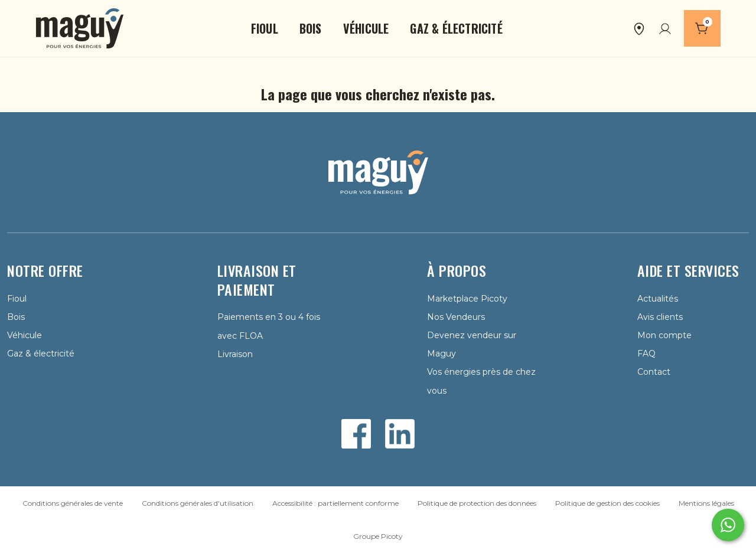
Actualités (658, 299)
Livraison (235, 354)
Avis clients (660, 317)
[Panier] (702, 28)
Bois (16, 317)
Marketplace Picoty (467, 299)
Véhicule (25, 335)
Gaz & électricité (41, 354)
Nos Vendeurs (456, 317)
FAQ (646, 354)
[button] (265, 28)
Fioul (17, 299)
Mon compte (664, 335)
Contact (654, 372)
